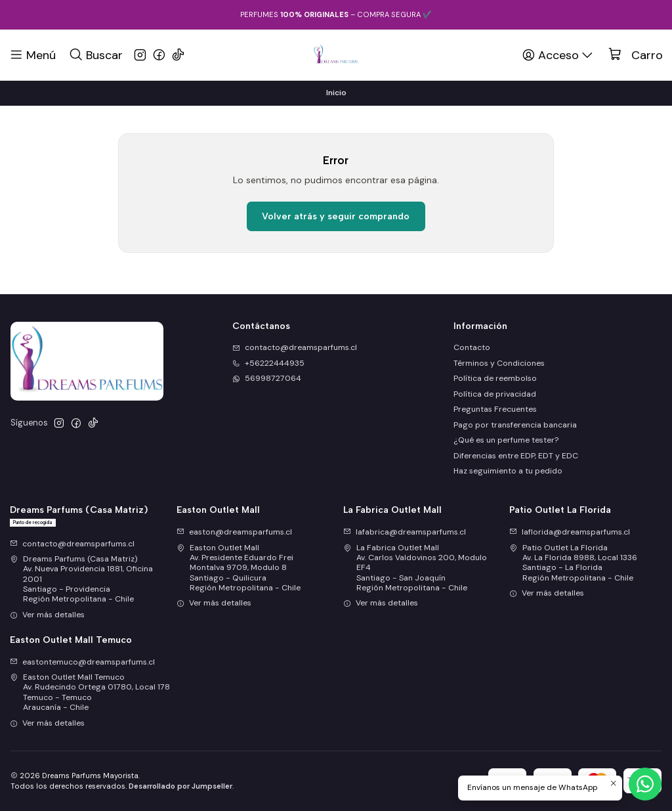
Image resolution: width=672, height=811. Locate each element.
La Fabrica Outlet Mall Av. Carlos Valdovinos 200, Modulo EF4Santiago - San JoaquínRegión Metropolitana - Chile (415, 568)
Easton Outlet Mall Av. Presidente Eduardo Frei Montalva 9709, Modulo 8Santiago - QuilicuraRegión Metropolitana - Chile (239, 568)
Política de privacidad (495, 394)
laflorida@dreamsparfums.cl (570, 532)
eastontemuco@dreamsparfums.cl (82, 662)
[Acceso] (558, 55)
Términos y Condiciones (499, 363)
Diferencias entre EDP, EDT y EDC (516, 456)
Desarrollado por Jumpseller (180, 786)
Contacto (472, 347)
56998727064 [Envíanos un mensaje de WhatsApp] (267, 378)
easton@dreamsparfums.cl (234, 532)
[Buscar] (95, 55)
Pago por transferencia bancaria (515, 425)
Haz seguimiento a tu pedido (508, 471)
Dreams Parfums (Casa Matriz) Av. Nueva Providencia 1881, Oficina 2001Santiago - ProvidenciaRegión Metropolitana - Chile (81, 579)
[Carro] (636, 55)
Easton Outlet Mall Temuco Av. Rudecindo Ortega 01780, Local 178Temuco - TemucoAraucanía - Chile (90, 692)
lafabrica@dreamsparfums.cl (405, 532)
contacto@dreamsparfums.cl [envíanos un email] (295, 347)
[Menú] (33, 55)
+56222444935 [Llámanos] (268, 363)
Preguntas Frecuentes (495, 409)
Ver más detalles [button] (47, 615)
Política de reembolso (495, 378)
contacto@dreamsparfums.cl (72, 544)
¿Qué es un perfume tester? (506, 440)
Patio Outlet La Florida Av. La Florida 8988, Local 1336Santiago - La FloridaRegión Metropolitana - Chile (573, 563)
